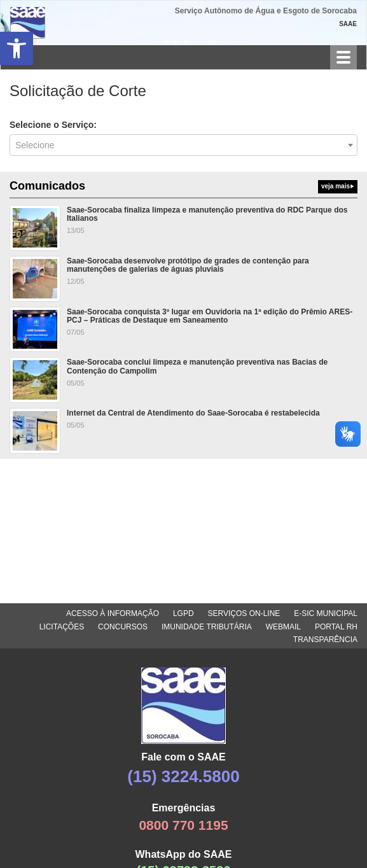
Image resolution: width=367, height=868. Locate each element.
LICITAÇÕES (62, 627)
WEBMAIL (283, 627)
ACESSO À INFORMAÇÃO (113, 613)
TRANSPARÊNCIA (325, 640)
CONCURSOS (123, 627)
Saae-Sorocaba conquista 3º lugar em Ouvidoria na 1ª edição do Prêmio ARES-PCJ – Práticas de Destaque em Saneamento (210, 316)
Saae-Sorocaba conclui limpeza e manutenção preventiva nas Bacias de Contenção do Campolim (197, 366)
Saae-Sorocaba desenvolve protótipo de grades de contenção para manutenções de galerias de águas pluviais (188, 265)
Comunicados (183, 186)
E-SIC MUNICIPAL (326, 613)
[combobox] (183, 145)
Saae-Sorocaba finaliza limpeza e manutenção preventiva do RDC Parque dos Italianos (207, 214)
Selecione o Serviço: (53, 125)
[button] (17, 48)
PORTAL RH (336, 627)
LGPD (183, 613)
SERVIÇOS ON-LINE (244, 613)
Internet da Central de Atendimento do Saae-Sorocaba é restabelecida (193, 413)
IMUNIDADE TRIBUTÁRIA (207, 627)
